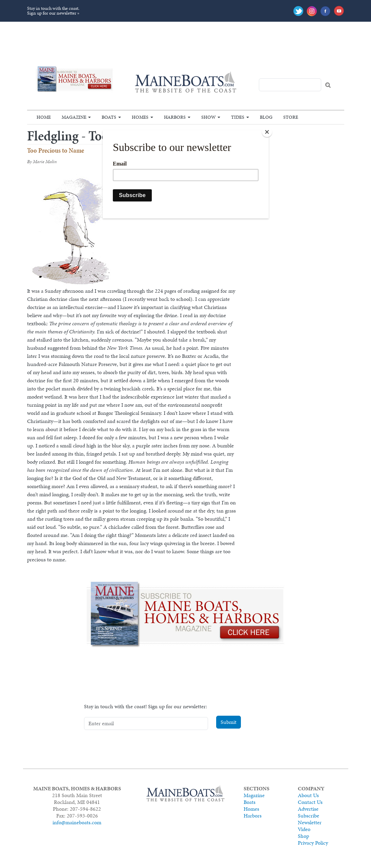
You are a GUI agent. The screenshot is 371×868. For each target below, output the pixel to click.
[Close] (267, 132)
